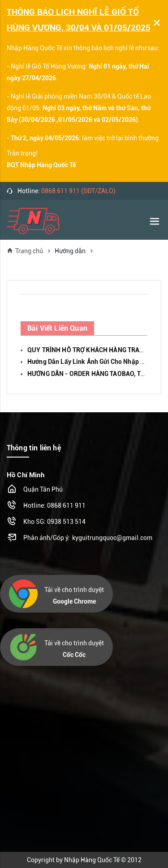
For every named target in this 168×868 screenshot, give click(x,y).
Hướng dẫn (70, 251)
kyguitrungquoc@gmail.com (112, 538)
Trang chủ (25, 251)
